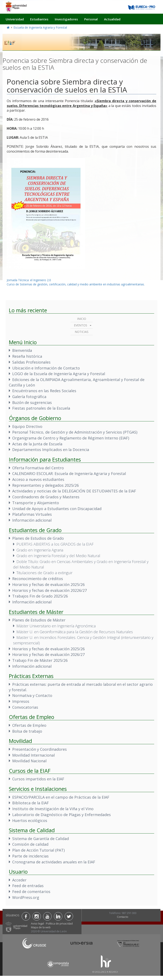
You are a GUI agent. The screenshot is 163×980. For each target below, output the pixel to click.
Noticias (82, 332)
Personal (91, 19)
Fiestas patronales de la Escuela (41, 408)
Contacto (123, 917)
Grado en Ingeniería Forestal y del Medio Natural (58, 556)
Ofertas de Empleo (29, 725)
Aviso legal (37, 923)
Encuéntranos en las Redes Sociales (44, 391)
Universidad (15, 19)
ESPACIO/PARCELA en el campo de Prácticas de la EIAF (61, 797)
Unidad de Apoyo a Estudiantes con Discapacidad (57, 509)
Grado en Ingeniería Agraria (40, 550)
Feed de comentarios (31, 892)
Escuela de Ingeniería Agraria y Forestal (40, 27)
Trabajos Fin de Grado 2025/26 (40, 596)
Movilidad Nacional (29, 761)
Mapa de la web (41, 927)
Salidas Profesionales (31, 362)
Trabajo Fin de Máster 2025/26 (40, 660)
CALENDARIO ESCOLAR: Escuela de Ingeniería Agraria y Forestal (69, 474)
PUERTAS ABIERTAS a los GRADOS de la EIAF (55, 544)
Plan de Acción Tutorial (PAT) (38, 850)
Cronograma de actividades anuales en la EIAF (54, 862)
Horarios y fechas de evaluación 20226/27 (49, 590)
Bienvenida (22, 350)
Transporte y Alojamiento (36, 503)
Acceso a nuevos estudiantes (38, 479)
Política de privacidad (59, 923)
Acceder (19, 880)
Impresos (21, 701)
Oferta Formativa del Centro (38, 468)
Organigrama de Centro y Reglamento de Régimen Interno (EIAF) (71, 438)
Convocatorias (25, 707)
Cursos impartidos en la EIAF (38, 779)
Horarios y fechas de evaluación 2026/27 (48, 654)
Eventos (81, 325)
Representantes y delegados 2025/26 (45, 485)
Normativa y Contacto (32, 695)
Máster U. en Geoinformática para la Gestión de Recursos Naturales (75, 632)
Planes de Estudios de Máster (39, 620)
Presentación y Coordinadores (39, 749)
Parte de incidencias (30, 856)
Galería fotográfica (29, 397)
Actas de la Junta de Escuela (37, 444)
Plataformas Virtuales (32, 514)
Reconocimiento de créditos (38, 579)
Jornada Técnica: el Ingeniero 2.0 (29, 280)
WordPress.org (26, 897)
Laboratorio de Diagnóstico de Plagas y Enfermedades (61, 815)
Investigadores (66, 19)
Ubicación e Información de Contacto (46, 368)
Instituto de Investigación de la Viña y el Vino (53, 809)
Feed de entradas (28, 886)
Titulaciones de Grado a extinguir (44, 573)
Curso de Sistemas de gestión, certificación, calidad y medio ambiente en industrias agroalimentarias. (76, 284)
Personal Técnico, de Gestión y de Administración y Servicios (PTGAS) (75, 432)
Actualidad (112, 19)
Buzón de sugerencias (32, 402)
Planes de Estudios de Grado (38, 538)
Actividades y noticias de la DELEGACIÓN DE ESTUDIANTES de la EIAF (74, 491)
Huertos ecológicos (30, 820)
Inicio (82, 319)
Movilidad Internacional (33, 755)
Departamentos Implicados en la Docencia (51, 450)
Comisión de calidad (30, 844)
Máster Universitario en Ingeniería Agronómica (56, 626)
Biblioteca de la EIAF (31, 803)
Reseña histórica (27, 356)
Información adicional (32, 520)
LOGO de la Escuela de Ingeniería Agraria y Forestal (59, 374)
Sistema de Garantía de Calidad (41, 839)
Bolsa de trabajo (27, 731)
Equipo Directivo (27, 426)
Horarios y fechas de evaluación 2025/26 (48, 584)
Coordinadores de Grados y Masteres (46, 497)
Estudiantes (39, 19)
